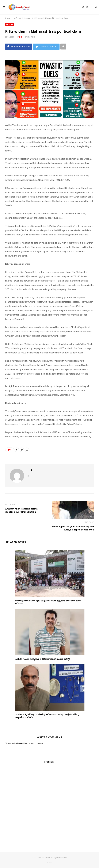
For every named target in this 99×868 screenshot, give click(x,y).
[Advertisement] (49, 803)
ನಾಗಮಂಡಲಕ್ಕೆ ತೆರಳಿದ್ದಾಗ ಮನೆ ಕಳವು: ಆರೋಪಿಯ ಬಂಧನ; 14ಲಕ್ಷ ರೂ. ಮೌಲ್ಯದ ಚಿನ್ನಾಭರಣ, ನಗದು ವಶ (47, 716)
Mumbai (10, 24)
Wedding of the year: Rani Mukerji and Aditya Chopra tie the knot (73, 528)
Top (50, 862)
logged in (21, 743)
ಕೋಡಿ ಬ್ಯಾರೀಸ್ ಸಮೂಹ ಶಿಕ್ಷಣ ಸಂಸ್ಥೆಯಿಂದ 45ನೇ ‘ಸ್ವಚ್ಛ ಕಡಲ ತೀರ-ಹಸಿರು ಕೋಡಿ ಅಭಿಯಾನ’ (48, 602)
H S (21, 37)
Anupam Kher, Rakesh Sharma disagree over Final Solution (21, 510)
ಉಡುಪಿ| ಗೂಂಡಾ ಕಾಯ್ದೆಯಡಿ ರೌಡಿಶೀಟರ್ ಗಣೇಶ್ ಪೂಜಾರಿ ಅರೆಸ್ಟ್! (42, 659)
